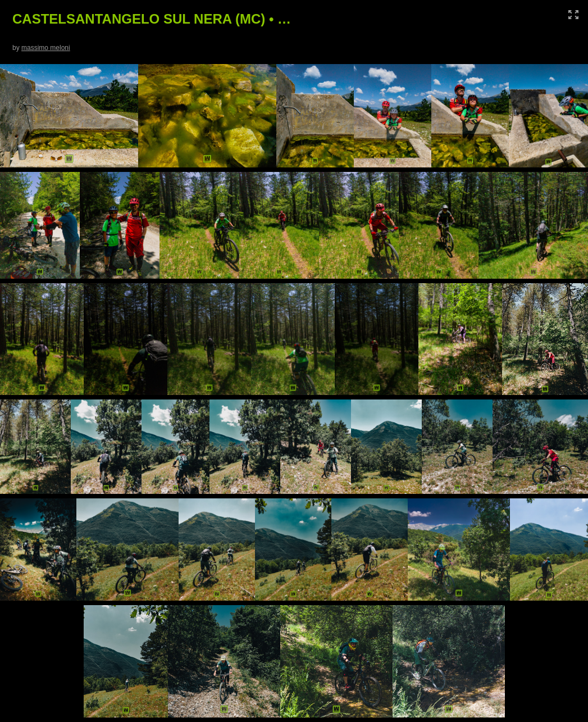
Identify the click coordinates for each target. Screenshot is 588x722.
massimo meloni (46, 48)
